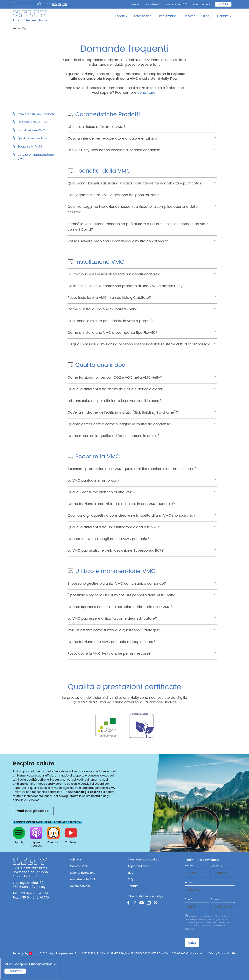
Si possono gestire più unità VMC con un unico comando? (117, 584)
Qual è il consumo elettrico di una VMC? (102, 492)
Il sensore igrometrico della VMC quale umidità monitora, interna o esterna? (132, 469)
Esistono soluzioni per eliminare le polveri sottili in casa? (114, 401)
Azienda (136, 5)
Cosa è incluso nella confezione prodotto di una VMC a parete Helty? (126, 286)
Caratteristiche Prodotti (36, 114)
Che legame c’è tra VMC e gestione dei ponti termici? (113, 195)
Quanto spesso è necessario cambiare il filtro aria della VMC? (120, 607)
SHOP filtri (223, 4)
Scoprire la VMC (30, 147)
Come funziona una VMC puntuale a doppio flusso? (111, 642)
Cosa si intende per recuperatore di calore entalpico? (113, 138)
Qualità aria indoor (32, 138)
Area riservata (153, 5)
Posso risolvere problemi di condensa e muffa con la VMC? (118, 241)
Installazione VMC (31, 130)
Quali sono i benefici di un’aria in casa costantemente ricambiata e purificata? (135, 183)
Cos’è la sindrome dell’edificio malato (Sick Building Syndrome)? (123, 413)
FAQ (130, 879)
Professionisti (142, 16)
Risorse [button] (190, 16)
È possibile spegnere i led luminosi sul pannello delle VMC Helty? (122, 595)
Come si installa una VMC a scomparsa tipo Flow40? (112, 333)
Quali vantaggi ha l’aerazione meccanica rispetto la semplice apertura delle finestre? (133, 210)
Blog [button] (206, 16)
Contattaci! (15, 971)
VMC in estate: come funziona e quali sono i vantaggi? (114, 630)
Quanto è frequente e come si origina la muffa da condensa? (120, 424)
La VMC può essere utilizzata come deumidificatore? (112, 619)
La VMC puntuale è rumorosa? (93, 481)
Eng (54, 5)
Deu (65, 5)
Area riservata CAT (177, 5)
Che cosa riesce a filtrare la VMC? (97, 127)
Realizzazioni (168, 16)
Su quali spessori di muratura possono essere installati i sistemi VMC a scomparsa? (139, 344)
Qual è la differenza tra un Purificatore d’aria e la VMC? (114, 527)
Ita (48, 5)
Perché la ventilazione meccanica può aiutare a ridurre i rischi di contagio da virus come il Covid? (138, 227)
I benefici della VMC (33, 122)
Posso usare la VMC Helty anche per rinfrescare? (109, 654)
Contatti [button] (223, 16)
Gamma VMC (79, 866)
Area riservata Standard (143, 860)
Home (16, 29)
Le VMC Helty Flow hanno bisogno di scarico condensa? (115, 150)
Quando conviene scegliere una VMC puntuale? (108, 539)
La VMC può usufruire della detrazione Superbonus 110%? (116, 551)
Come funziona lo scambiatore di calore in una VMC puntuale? (121, 504)
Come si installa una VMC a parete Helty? (103, 309)
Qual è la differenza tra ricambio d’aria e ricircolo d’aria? (116, 389)
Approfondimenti (139, 866)
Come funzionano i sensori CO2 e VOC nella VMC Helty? (115, 378)
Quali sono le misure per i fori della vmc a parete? (110, 321)
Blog (130, 873)
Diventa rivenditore (83, 873)
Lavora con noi (201, 5)
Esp (60, 5)
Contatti (133, 886)
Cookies (232, 953)
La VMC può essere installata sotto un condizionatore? (114, 274)
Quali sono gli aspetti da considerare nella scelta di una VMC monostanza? (132, 516)
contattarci (147, 93)
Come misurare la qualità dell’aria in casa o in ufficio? (114, 436)
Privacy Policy (217, 953)
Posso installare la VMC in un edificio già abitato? (109, 298)
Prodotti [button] (119, 16)
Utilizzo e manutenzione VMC (36, 157)
